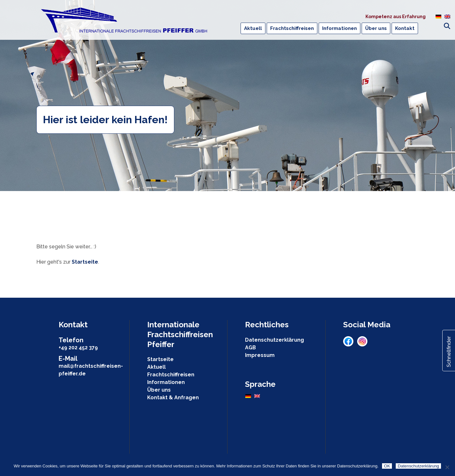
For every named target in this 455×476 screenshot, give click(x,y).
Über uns (159, 390)
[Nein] (447, 467)
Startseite (85, 262)
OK (387, 466)
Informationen (166, 382)
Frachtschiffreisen (171, 375)
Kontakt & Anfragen (173, 398)
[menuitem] (438, 16)
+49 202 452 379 (78, 348)
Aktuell (156, 367)
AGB (250, 348)
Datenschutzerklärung (274, 340)
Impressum (260, 355)
